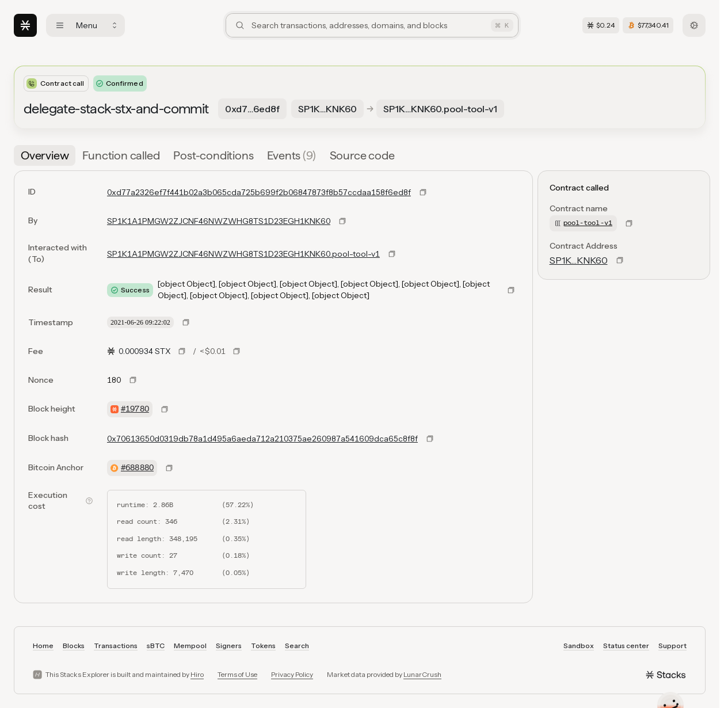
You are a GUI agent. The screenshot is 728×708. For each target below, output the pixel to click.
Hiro (197, 674)
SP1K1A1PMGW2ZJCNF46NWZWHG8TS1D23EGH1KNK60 (219, 221)
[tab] (45, 155)
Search (297, 646)
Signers (229, 646)
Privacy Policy (292, 674)
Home (43, 646)
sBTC (156, 646)
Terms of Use (237, 674)
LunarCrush (422, 674)
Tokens (263, 646)
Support (672, 646)
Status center (626, 646)
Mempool (190, 646)
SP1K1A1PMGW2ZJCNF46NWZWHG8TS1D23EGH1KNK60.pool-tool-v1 (243, 254)
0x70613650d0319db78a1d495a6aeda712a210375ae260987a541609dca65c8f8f (262, 439)
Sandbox (579, 646)
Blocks (74, 646)
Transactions (116, 646)
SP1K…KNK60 (579, 260)
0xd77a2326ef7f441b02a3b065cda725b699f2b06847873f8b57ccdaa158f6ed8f (259, 192)
